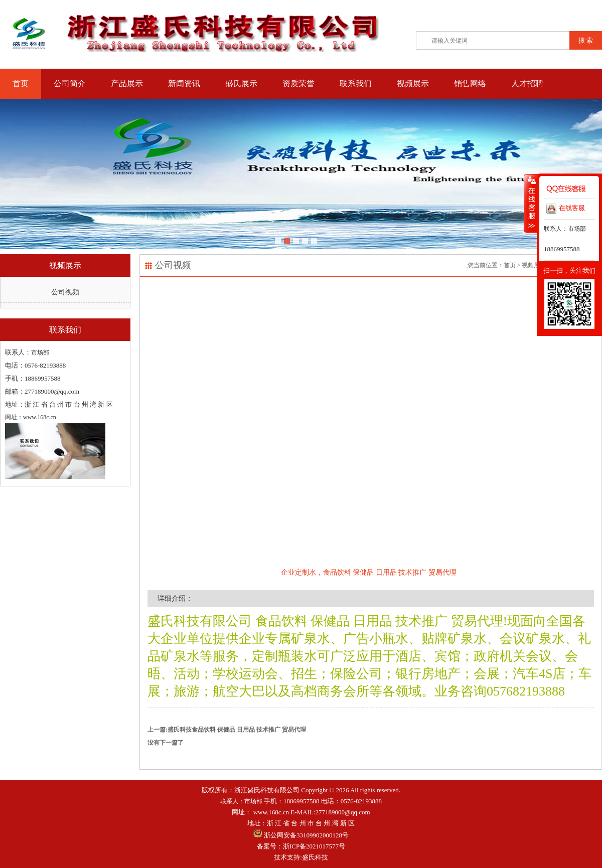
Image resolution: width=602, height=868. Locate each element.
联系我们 (356, 83)
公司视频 (65, 292)
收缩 (531, 203)
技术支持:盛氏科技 (301, 857)
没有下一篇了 (166, 743)
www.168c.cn (271, 812)
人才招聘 (527, 83)
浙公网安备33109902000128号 (301, 835)
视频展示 (413, 83)
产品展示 (127, 83)
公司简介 (70, 83)
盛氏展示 (241, 83)
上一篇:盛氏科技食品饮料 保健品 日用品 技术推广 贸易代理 (227, 730)
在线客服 (566, 209)
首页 (21, 83)
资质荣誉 (298, 83)
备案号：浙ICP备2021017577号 (301, 846)
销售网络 (470, 83)
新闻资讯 (184, 83)
